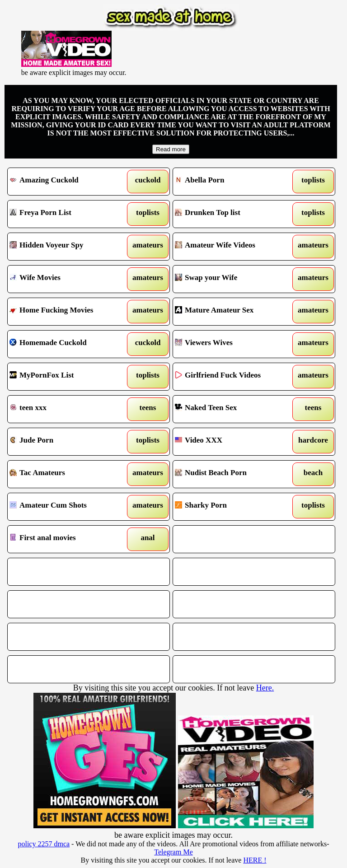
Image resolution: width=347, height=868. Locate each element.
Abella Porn (233, 182)
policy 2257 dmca (44, 844)
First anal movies (68, 539)
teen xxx (68, 409)
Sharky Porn (233, 507)
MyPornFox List (68, 377)
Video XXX (233, 442)
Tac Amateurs (68, 474)
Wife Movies (68, 279)
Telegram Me (173, 852)
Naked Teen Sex (233, 409)
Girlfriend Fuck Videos (233, 377)
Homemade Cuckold (68, 344)
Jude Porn (68, 442)
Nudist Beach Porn (233, 474)
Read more (171, 149)
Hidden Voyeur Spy (68, 247)
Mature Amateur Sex (233, 312)
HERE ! (255, 860)
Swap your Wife (233, 279)
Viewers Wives (233, 344)
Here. (265, 688)
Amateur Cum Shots (68, 507)
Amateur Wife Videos (233, 247)
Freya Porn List (68, 214)
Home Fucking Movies (68, 312)
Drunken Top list (233, 214)
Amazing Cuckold (68, 182)
